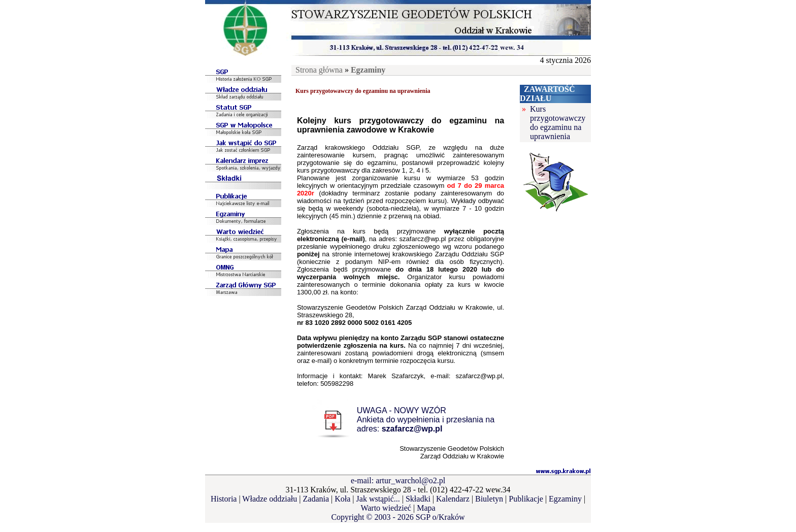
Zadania (316, 499)
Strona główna (319, 70)
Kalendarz (453, 499)
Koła (342, 499)
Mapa (426, 508)
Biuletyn (489, 499)
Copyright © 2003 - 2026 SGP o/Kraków (398, 517)
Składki (418, 499)
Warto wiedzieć (386, 508)
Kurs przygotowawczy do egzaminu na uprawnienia (558, 123)
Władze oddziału (270, 499)
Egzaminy (565, 499)
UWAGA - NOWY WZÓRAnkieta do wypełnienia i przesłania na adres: (426, 420)
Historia (224, 499)
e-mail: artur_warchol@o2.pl (398, 480)
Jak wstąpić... (378, 499)
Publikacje (526, 499)
